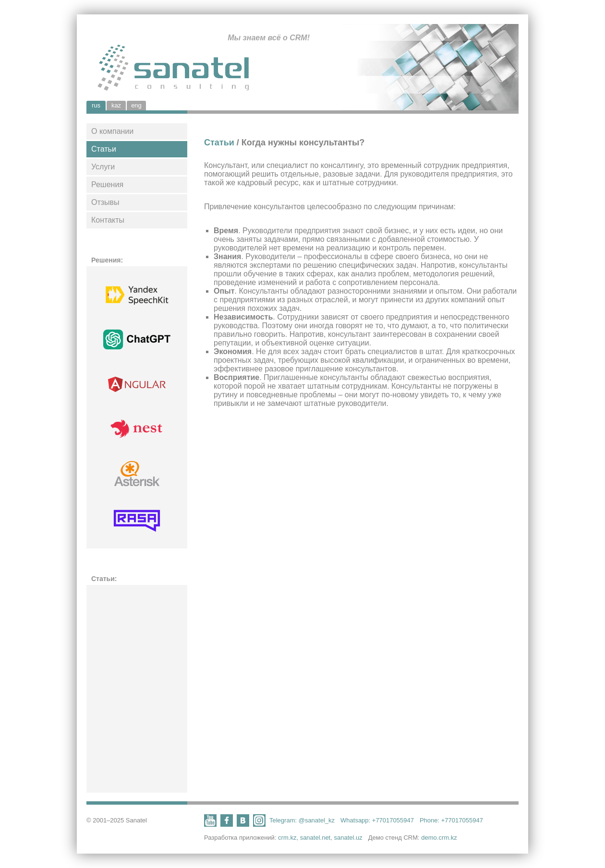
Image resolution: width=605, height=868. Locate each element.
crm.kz (287, 838)
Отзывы (105, 202)
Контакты (108, 220)
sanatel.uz (348, 838)
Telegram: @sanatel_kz (302, 820)
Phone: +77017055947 (451, 820)
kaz (116, 105)
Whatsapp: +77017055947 (377, 820)
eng (136, 105)
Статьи (104, 149)
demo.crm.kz (439, 838)
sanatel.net (315, 838)
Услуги (103, 167)
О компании (112, 131)
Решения (107, 184)
